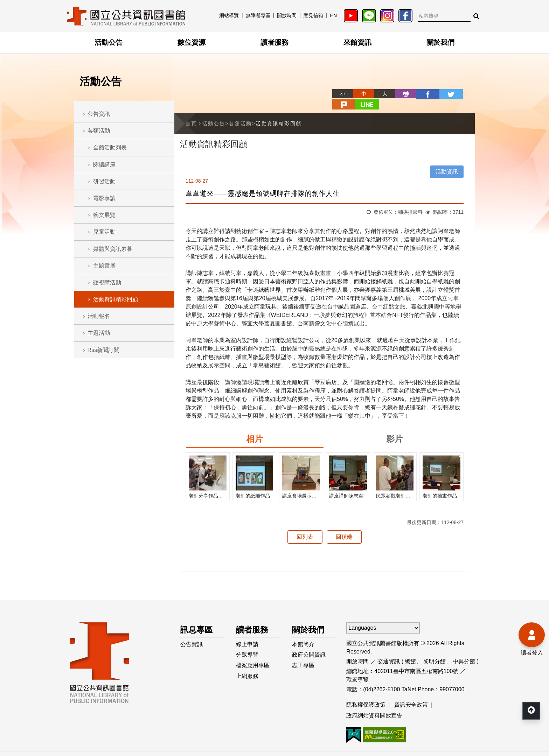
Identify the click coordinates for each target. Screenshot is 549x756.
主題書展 (104, 266)
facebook (401, 94)
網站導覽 (229, 15)
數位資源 (192, 42)
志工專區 (303, 656)
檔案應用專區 (253, 656)
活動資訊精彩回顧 (116, 299)
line (464, 94)
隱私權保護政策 (366, 694)
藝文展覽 (104, 215)
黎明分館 (435, 650)
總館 (410, 650)
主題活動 (99, 333)
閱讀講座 (104, 165)
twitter (422, 94)
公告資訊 (99, 114)
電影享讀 (104, 198)
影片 (395, 428)
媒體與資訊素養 (113, 249)
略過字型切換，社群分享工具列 (310, 87)
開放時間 (287, 15)
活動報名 (99, 316)
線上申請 (248, 634)
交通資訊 (389, 650)
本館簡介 (303, 634)
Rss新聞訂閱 (104, 350)
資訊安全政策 (411, 694)
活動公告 (109, 42)
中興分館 (464, 650)
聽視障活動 (107, 282)
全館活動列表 (110, 147)
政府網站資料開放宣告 (374, 705)
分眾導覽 (248, 645)
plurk (443, 94)
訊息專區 (197, 619)
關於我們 (440, 42)
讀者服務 (274, 42)
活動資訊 (447, 160)
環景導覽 (357, 668)
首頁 (191, 112)
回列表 (305, 526)
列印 (380, 94)
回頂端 (344, 526)
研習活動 (104, 181)
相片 (255, 428)
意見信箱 (313, 15)
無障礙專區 (258, 15)
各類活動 (99, 131)
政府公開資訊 (309, 645)
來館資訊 (357, 42)
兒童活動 (104, 232)
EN (333, 15)
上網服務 (248, 667)
